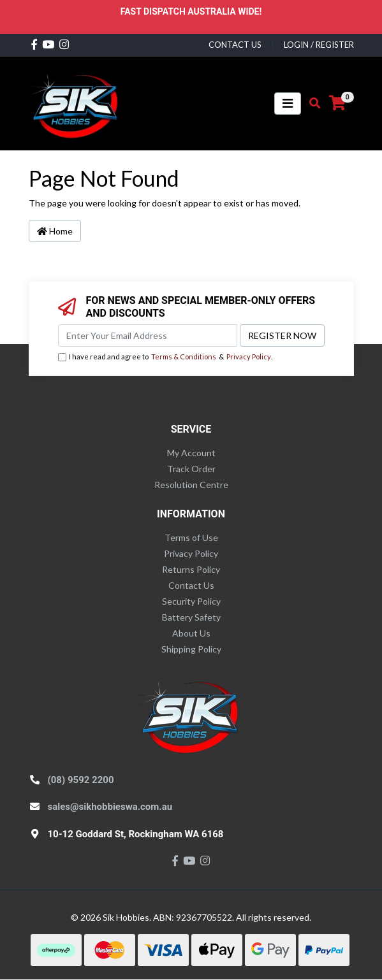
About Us (191, 633)
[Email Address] (148, 335)
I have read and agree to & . (165, 357)
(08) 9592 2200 (81, 780)
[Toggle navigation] (288, 104)
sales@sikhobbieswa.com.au (110, 807)
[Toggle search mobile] (311, 103)
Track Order (191, 469)
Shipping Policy (191, 649)
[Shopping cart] (337, 103)
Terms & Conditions (184, 357)
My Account (191, 453)
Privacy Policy (249, 357)
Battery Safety (191, 617)
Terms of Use (191, 537)
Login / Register (319, 45)
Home (55, 231)
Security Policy (191, 601)
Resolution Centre (191, 485)
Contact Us (191, 585)
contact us (235, 45)
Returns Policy (191, 569)
